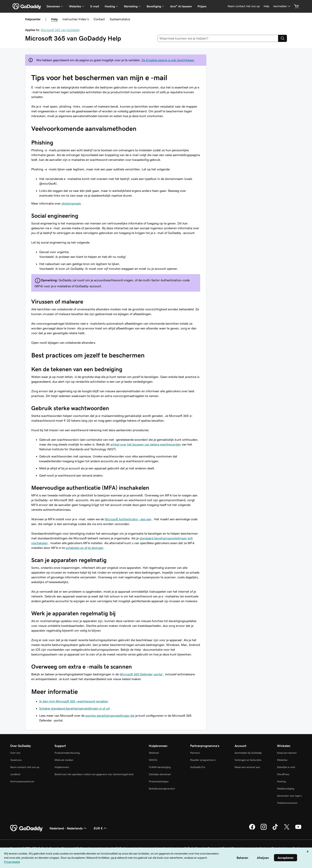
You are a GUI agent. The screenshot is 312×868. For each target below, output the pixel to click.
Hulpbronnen (62, 767)
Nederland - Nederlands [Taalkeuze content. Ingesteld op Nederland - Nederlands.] (68, 828)
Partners (195, 753)
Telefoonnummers (287, 803)
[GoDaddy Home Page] (27, 828)
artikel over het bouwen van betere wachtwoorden (146, 444)
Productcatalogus (159, 781)
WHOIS (153, 760)
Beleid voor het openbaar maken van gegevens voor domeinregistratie (94, 774)
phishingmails (71, 203)
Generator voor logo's (289, 796)
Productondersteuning (67, 753)
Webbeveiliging (286, 789)
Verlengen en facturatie (248, 760)
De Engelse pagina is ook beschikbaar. (168, 60)
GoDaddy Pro (198, 767)
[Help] (266, 6)
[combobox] (218, 38)
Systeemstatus (120, 19)
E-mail (95, 6)
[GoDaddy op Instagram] (264, 829)
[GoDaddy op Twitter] (287, 829)
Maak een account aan (247, 767)
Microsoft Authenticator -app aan (128, 519)
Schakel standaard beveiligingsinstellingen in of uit (75, 708)
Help (54, 19)
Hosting (281, 781)
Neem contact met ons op (25, 767)
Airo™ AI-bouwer (181, 6)
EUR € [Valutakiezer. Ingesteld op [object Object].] (101, 828)
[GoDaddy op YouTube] (298, 829)
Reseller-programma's (203, 760)
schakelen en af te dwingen (85, 548)
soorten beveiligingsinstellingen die (110, 716)
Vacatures (16, 760)
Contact (99, 19)
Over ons (15, 753)
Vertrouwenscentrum (22, 781)
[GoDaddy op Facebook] (252, 829)
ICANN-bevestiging (160, 767)
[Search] (283, 38)
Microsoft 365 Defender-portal (141, 674)
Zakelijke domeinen (160, 774)
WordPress (283, 774)
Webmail (154, 753)
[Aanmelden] (282, 6)
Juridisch (15, 774)
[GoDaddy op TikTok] (275, 829)
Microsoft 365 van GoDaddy (60, 30)
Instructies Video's (76, 19)
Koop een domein (287, 753)
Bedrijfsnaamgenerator (162, 789)
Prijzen (202, 6)
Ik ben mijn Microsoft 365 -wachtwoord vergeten (74, 701)
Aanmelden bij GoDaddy (248, 753)
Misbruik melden (64, 760)
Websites (282, 760)
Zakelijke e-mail (286, 767)
